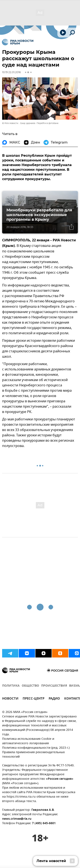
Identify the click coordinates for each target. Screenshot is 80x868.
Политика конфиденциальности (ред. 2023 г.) (36, 748)
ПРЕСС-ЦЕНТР (33, 699)
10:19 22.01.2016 (11, 72)
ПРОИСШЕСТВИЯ (54, 686)
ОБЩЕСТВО (30, 686)
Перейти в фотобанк (48, 123)
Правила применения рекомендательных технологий (33, 755)
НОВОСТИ (10, 699)
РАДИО (54, 699)
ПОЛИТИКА (11, 686)
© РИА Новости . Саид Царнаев (19, 123)
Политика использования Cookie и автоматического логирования (28, 741)
